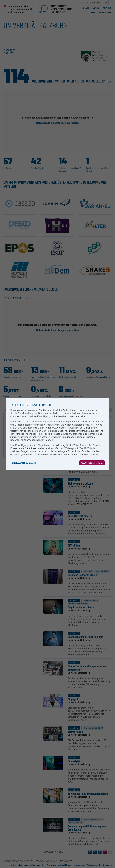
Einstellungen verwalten (24, 463)
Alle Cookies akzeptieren (92, 463)
